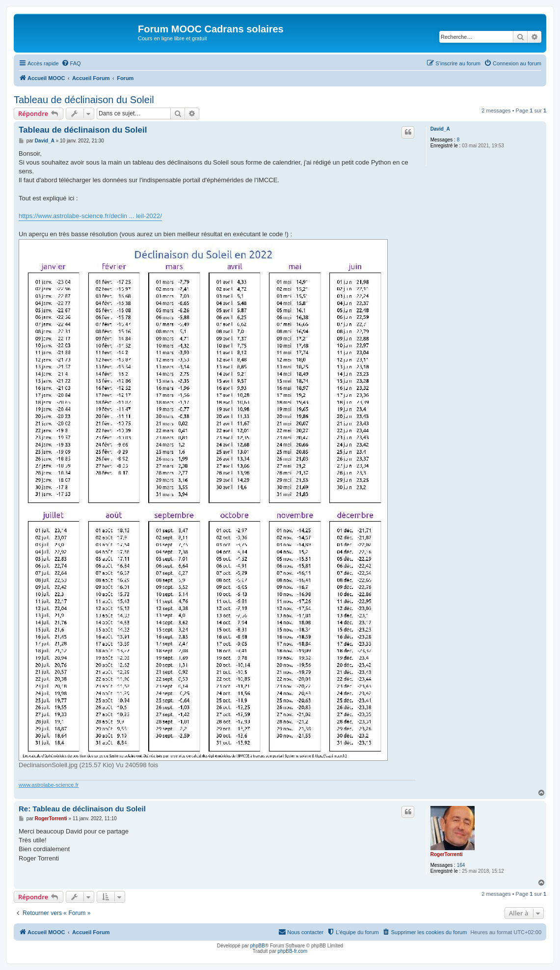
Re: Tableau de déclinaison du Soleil (82, 809)
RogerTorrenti (447, 854)
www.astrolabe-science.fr (49, 785)
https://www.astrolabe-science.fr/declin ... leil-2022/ (90, 216)
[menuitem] (71, 63)
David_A (440, 129)
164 (461, 865)
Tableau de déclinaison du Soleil (84, 100)
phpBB (258, 946)
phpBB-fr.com (293, 951)
